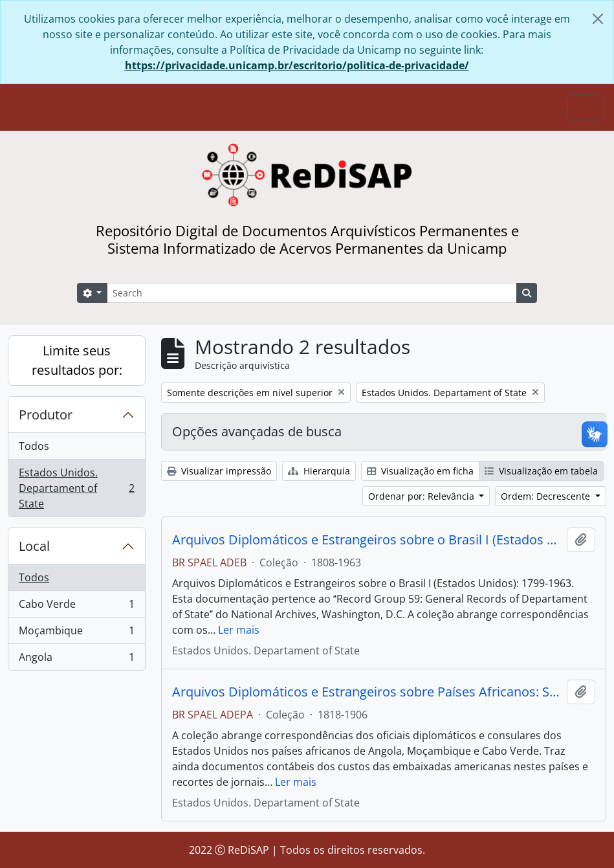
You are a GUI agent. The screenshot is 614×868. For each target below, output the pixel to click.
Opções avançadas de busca (257, 431)
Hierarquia (319, 471)
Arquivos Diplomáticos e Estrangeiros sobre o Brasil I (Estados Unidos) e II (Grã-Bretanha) (367, 540)
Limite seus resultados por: (77, 360)
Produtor (46, 415)
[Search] (312, 293)
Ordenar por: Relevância (422, 496)
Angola (76, 660)
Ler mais (239, 630)
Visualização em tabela (541, 471)
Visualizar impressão (219, 471)
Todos (34, 446)
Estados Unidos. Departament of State (76, 488)
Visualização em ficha (420, 471)
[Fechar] (598, 19)
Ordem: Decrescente (547, 496)
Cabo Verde (76, 607)
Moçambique (76, 633)
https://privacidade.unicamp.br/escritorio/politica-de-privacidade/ (297, 65)
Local (34, 546)
